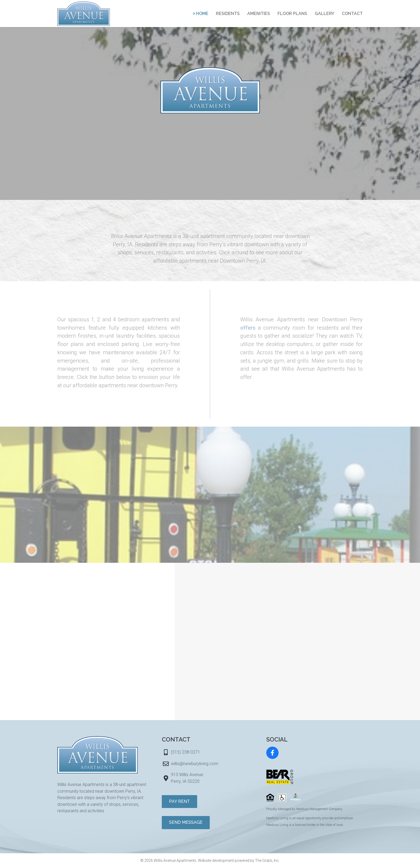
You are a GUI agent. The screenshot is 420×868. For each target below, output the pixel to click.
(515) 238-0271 (185, 752)
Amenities (259, 14)
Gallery (325, 14)
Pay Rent (179, 801)
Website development (216, 860)
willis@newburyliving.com (195, 764)
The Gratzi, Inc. (267, 860)
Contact (352, 14)
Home (202, 14)
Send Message (186, 822)
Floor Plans (292, 14)
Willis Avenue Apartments (175, 860)
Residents (228, 14)
